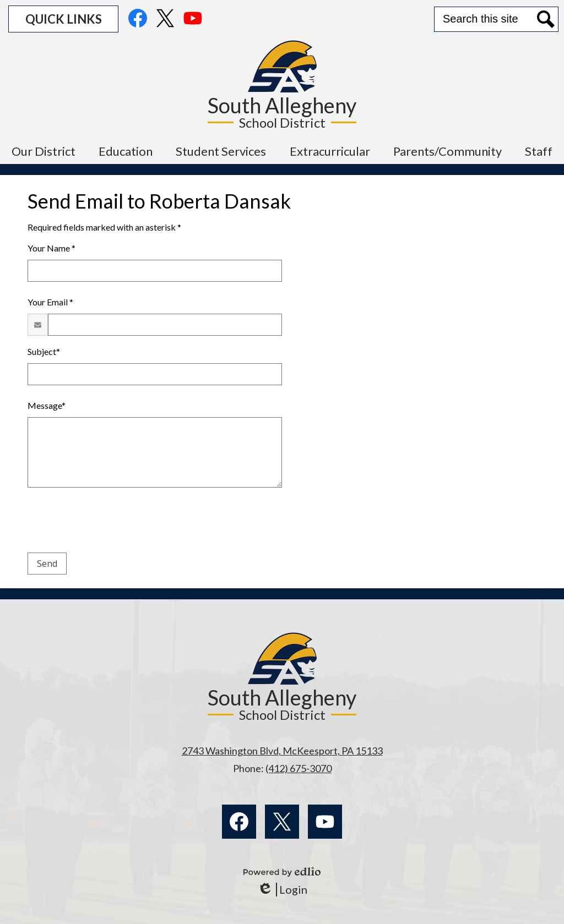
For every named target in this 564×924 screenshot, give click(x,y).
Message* (47, 405)
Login (282, 890)
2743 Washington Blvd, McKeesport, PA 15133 (282, 751)
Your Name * (51, 248)
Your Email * (50, 302)
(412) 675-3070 (299, 768)
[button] (44, 151)
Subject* (44, 351)
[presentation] (111, 522)
